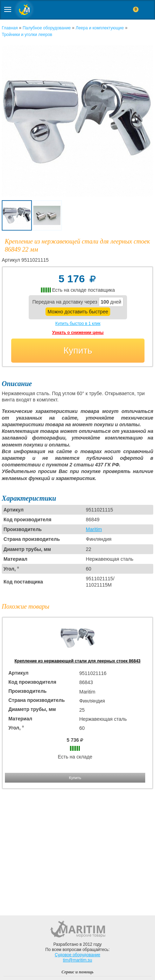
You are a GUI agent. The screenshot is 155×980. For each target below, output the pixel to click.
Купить (78, 350)
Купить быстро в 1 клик (78, 324)
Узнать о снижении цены (78, 333)
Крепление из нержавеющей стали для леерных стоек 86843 (78, 661)
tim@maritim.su (78, 960)
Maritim (94, 529)
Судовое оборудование (78, 955)
